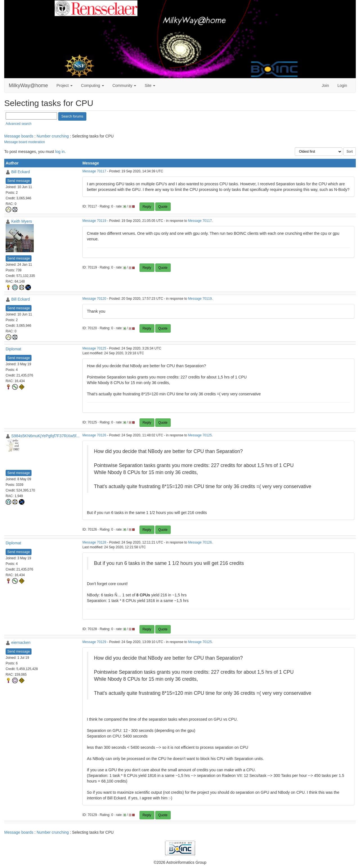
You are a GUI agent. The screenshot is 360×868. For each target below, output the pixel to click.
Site (150, 85)
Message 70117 (94, 171)
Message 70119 (94, 221)
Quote (163, 207)
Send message (19, 181)
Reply (147, 207)
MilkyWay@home (28, 85)
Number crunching (53, 136)
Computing (93, 85)
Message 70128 (94, 542)
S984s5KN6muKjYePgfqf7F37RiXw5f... (45, 436)
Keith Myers (22, 221)
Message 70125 (94, 348)
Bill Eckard (21, 172)
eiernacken (21, 642)
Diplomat (13, 349)
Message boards (19, 136)
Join (325, 85)
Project (65, 85)
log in (60, 152)
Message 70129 (94, 642)
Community (124, 85)
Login (342, 85)
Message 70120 (94, 299)
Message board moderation (25, 142)
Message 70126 (94, 435)
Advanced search (19, 124)
